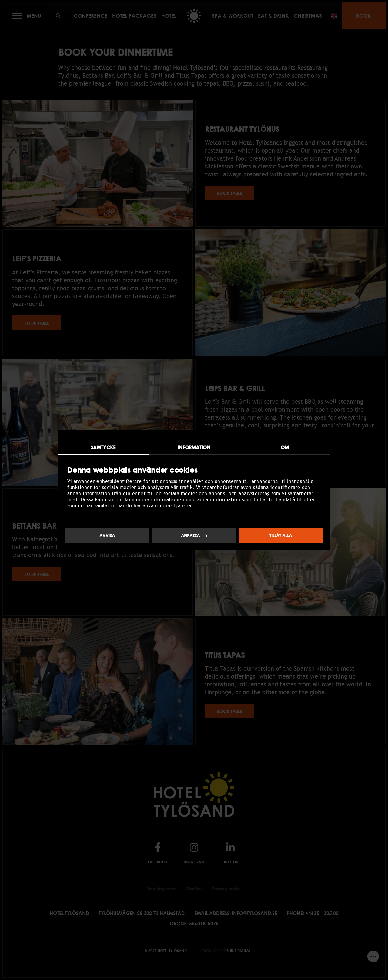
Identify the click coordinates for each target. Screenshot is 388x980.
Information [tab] (194, 447)
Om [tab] (285, 447)
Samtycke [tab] (103, 447)
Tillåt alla (281, 535)
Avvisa (107, 535)
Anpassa (194, 535)
